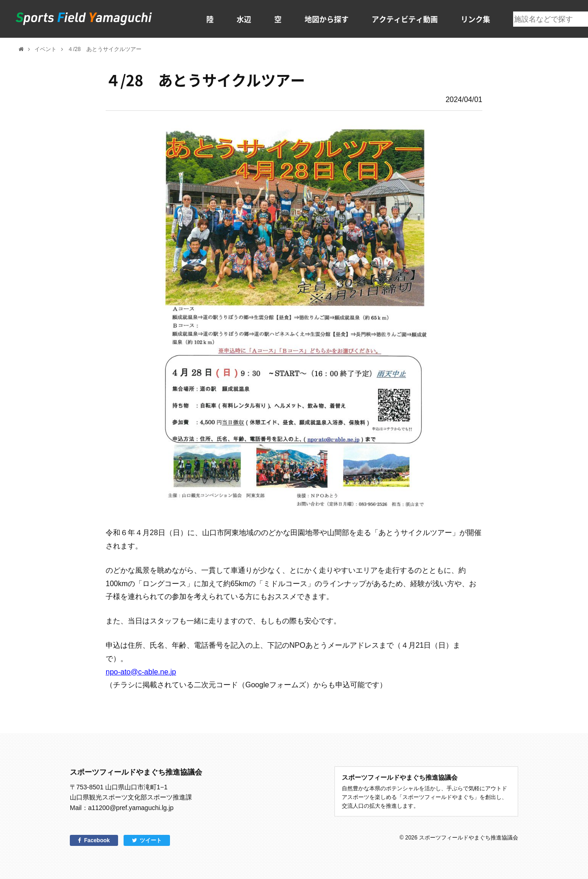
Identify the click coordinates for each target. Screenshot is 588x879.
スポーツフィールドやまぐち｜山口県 (84, 19)
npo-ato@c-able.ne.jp (141, 672)
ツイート (151, 840)
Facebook (97, 840)
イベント (45, 49)
